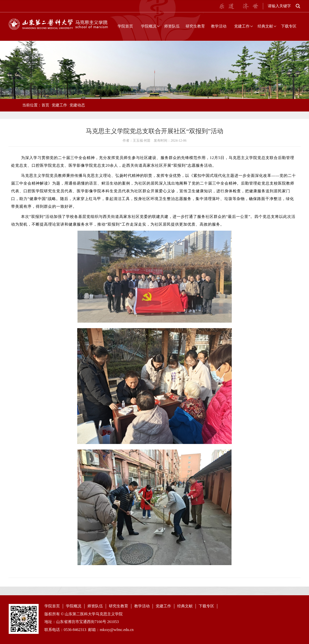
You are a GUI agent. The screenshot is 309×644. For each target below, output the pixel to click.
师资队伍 (172, 26)
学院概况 (149, 26)
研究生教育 (195, 26)
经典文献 (265, 26)
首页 (45, 105)
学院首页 (125, 26)
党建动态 (77, 105)
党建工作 (242, 26)
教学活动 (219, 26)
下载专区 (289, 26)
